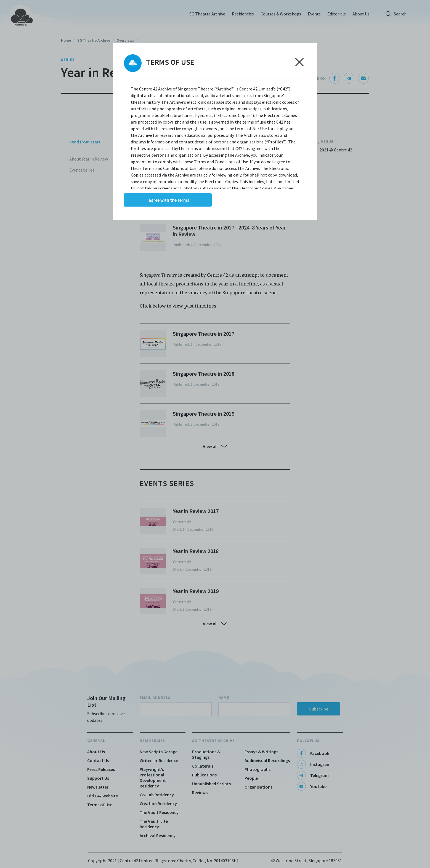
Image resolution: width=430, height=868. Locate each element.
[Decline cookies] (299, 62)
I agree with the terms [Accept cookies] (168, 200)
